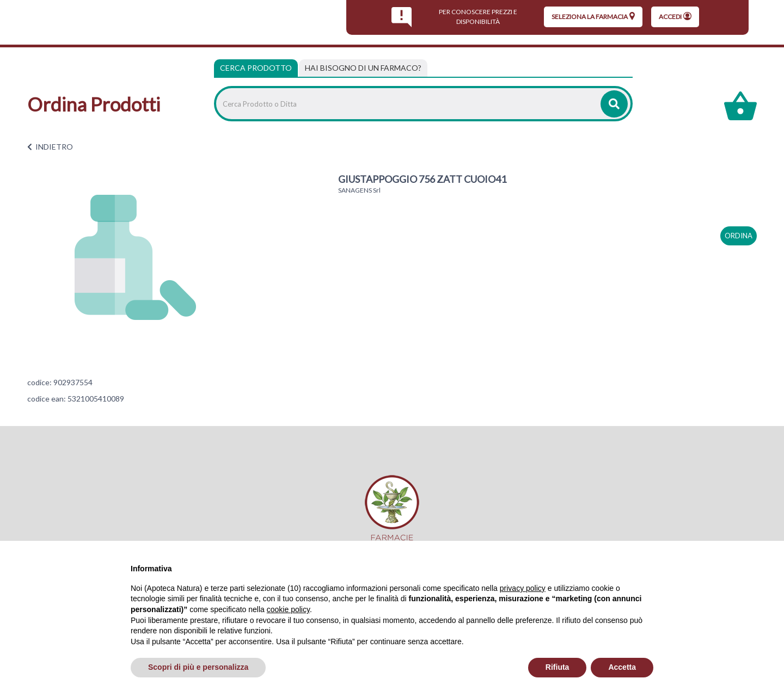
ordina (739, 236)
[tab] (363, 68)
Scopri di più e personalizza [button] (198, 667)
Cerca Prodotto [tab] (256, 68)
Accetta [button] (622, 667)
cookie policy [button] (288, 609)
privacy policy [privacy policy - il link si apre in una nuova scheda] (523, 588)
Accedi (675, 16)
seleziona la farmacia (593, 16)
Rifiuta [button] (558, 667)
